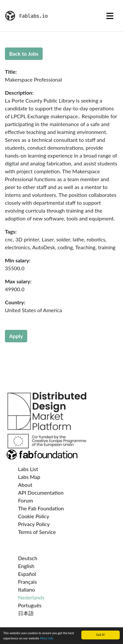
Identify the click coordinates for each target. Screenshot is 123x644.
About (25, 485)
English (26, 566)
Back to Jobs (24, 54)
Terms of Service (37, 532)
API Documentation (41, 492)
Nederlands (31, 597)
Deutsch (28, 558)
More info (47, 639)
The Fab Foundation (41, 508)
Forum (25, 500)
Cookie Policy (34, 516)
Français (27, 582)
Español (27, 574)
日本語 (26, 613)
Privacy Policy (34, 524)
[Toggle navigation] (110, 16)
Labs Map (29, 477)
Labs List (28, 469)
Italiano (27, 589)
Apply (16, 336)
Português (30, 605)
